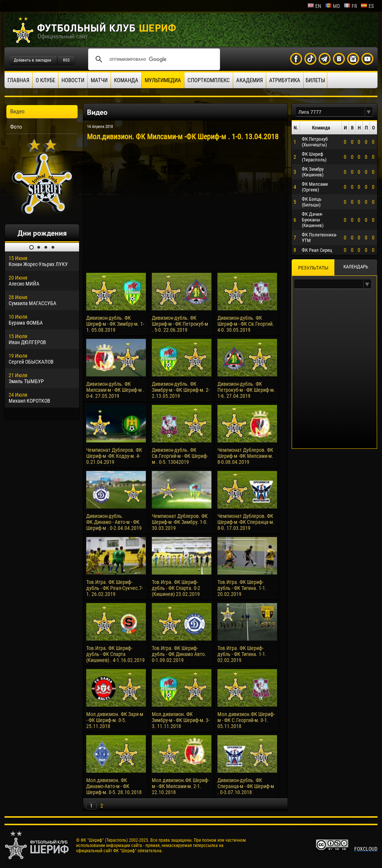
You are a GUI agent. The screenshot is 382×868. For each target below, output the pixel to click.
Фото (16, 127)
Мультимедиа (163, 80)
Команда (126, 80)
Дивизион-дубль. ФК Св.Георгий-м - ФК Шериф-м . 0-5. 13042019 (180, 456)
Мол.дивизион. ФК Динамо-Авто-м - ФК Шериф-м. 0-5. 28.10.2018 (114, 786)
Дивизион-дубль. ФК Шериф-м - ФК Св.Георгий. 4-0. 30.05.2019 (246, 324)
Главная (18, 80)
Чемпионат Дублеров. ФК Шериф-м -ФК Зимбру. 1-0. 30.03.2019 (180, 522)
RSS (66, 60)
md (333, 6)
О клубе (45, 80)
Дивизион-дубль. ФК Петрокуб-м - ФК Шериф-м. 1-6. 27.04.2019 (246, 390)
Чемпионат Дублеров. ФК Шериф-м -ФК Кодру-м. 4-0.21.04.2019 (114, 456)
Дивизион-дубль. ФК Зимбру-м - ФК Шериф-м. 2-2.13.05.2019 (181, 390)
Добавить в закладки (33, 60)
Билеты (315, 80)
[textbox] (330, 112)
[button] (369, 112)
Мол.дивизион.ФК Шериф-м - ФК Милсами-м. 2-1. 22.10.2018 (181, 786)
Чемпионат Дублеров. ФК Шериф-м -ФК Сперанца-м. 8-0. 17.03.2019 (246, 522)
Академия (249, 80)
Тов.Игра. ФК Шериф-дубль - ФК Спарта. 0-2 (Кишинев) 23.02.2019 (176, 588)
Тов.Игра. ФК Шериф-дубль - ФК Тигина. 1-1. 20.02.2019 (242, 588)
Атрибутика (285, 80)
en (314, 6)
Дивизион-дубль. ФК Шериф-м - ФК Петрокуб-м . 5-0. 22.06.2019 (180, 324)
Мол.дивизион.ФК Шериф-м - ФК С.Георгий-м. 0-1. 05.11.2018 (246, 720)
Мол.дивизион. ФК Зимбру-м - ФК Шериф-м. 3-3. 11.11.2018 (181, 720)
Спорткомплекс (209, 80)
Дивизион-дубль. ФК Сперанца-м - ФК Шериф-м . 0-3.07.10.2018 (246, 786)
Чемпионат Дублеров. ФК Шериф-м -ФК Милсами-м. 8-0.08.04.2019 (245, 456)
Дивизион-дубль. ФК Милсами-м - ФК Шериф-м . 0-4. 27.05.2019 (115, 390)
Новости (73, 80)
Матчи (99, 80)
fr (350, 6)
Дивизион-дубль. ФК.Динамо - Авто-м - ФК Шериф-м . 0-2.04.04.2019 (114, 522)
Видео (17, 111)
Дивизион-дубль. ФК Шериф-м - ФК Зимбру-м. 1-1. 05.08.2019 (115, 324)
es (367, 6)
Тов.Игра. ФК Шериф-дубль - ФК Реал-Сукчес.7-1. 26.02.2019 (115, 588)
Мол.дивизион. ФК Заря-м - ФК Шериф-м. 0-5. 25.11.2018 (115, 720)
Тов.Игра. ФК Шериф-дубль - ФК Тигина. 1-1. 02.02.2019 (242, 654)
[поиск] (153, 59)
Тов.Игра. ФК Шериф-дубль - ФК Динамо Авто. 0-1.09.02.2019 (179, 654)
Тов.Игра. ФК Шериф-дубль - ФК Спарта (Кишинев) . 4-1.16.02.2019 (115, 654)
